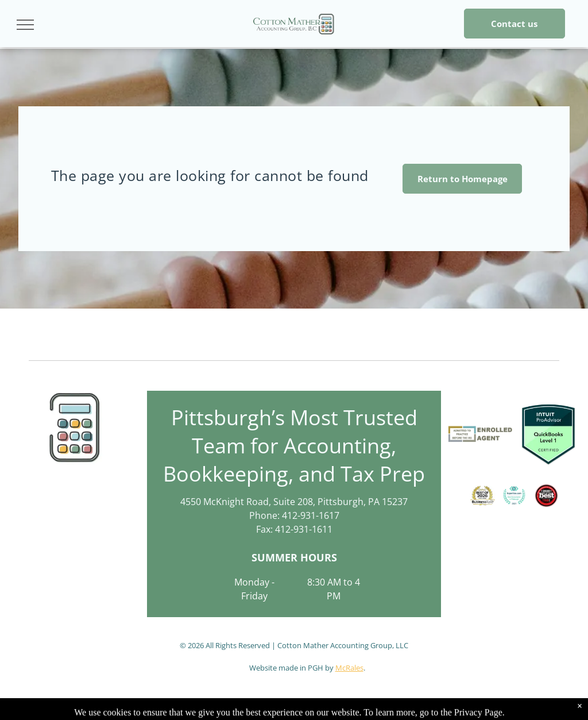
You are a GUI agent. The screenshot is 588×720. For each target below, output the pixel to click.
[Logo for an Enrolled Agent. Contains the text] (481, 434)
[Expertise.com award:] (514, 496)
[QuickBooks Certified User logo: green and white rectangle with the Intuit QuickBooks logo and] (548, 434)
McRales (349, 668)
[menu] (25, 25)
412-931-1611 (304, 529)
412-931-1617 (311, 515)
